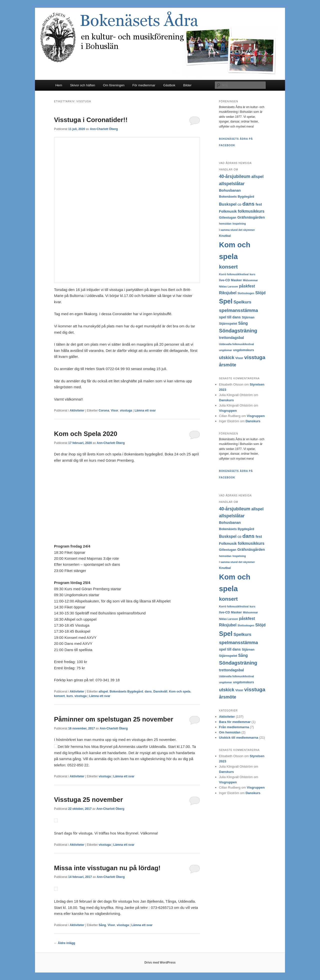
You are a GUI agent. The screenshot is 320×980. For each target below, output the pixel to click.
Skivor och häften (82, 85)
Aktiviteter (77, 411)
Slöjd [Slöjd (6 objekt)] (260, 293)
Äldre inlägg (65, 943)
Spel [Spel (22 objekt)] (226, 301)
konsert (59, 696)
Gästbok (169, 85)
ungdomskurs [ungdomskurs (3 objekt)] (243, 350)
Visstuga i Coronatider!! (91, 120)
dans (148, 692)
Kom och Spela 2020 (86, 434)
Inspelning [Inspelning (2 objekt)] (239, 224)
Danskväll (160, 692)
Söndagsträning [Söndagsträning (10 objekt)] (238, 331)
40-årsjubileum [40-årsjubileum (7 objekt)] (235, 176)
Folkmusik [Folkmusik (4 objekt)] (228, 211)
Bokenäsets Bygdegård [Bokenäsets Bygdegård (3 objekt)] (237, 197)
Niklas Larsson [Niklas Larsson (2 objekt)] (228, 286)
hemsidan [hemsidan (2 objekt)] (225, 224)
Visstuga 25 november (88, 800)
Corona (104, 411)
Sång (102, 925)
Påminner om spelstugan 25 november (114, 719)
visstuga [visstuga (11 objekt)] (255, 357)
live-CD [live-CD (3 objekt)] (224, 280)
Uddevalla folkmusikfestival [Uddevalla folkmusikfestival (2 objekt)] (236, 344)
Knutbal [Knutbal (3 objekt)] (225, 236)
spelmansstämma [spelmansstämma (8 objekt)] (238, 310)
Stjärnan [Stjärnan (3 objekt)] (248, 317)
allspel (103, 692)
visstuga (126, 411)
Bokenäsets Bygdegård (126, 692)
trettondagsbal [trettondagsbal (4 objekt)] (231, 338)
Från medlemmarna (234, 727)
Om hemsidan (230, 732)
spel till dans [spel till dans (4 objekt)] (230, 317)
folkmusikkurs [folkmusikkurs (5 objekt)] (251, 211)
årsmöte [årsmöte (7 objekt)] (228, 365)
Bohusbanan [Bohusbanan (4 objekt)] (230, 190)
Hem (59, 85)
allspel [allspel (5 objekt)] (257, 177)
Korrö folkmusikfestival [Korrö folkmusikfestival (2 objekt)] (234, 274)
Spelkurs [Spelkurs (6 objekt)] (242, 302)
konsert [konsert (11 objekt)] (228, 267)
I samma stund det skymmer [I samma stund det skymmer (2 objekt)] (237, 230)
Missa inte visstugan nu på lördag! (107, 868)
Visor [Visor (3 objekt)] (239, 358)
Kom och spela (180, 692)
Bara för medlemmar (235, 722)
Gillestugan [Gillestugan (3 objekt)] (228, 218)
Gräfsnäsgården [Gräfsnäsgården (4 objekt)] (251, 217)
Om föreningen (114, 85)
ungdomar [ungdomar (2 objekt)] (225, 350)
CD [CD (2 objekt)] (239, 205)
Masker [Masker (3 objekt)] (236, 280)
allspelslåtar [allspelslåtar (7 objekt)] (232, 184)
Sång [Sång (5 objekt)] (243, 323)
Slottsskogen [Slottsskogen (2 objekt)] (246, 293)
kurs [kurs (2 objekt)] (253, 274)
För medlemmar (144, 85)
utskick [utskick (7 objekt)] (227, 358)
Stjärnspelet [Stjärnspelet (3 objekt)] (228, 324)
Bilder (187, 85)
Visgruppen (228, 411)
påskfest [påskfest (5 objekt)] (247, 286)
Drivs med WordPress (160, 963)
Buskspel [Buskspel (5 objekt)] (228, 204)
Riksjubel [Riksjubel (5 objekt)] (228, 293)
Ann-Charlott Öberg (104, 129)
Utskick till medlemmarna (239, 738)
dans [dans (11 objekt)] (248, 204)
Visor (114, 411)
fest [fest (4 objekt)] (259, 204)
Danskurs (226, 400)
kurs (70, 696)
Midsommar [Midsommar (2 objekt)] (250, 280)
